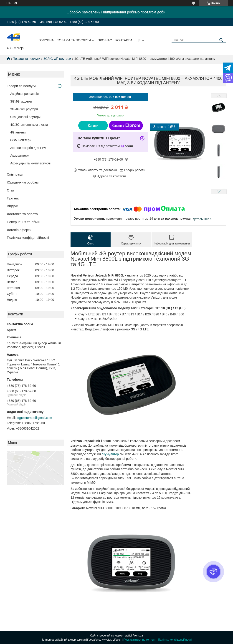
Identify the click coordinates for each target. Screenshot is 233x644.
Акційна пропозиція (24, 94)
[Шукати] (221, 40)
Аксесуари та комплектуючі (30, 163)
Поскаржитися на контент (139, 640)
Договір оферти (19, 230)
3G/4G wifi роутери (57, 59)
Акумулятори (20, 156)
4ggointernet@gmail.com (34, 418)
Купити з (126, 126)
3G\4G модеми (21, 101)
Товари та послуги (74, 40)
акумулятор (110, 454)
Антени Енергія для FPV (28, 148)
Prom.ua (138, 636)
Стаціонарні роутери (25, 117)
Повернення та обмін (24, 222)
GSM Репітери (21, 140)
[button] (213, 572)
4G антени (18, 132)
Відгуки (13, 206)
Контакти (124, 40)
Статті (12, 190)
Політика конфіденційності (28, 238)
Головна (46, 40)
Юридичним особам (23, 182)
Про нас (105, 40)
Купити (93, 126)
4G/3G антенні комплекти (29, 125)
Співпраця (15, 174)
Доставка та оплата (22, 214)
